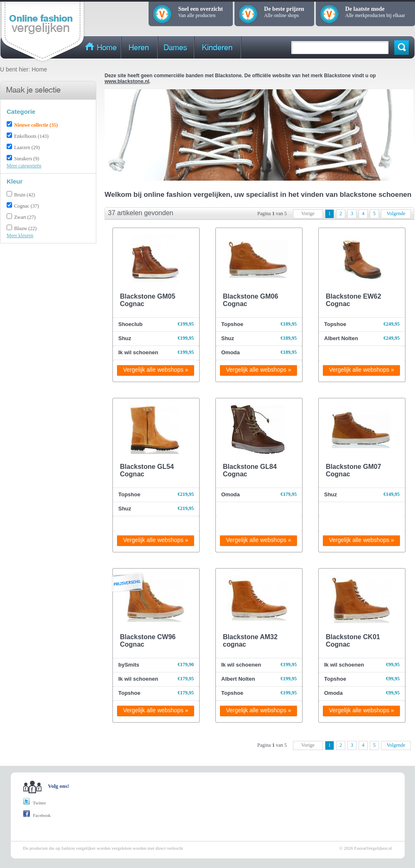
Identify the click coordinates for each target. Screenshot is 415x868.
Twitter (35, 803)
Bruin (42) (24, 195)
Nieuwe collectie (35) (36, 125)
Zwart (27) (25, 217)
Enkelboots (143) (31, 136)
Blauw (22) (25, 228)
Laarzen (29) (27, 147)
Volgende (396, 213)
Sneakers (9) (27, 159)
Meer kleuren (20, 235)
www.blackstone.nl (127, 81)
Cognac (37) (27, 206)
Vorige (308, 213)
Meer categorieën (24, 166)
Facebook (37, 815)
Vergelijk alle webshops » (155, 370)
